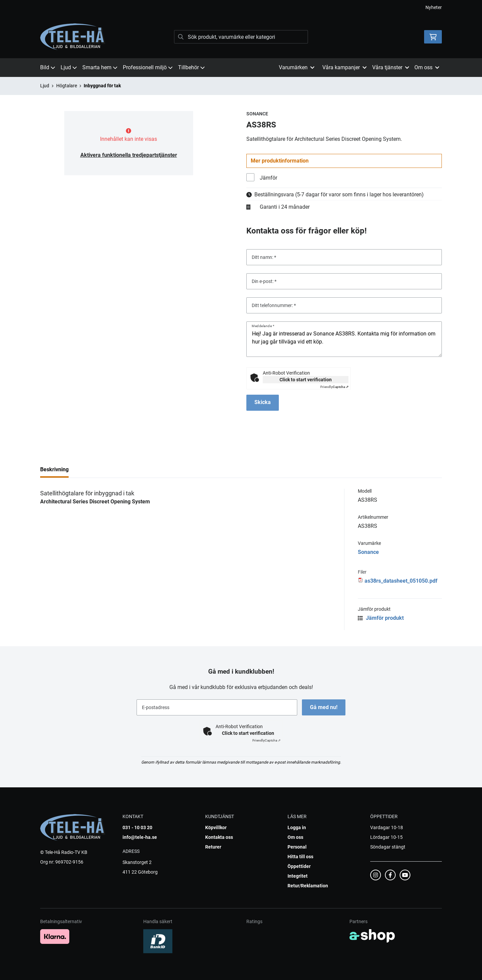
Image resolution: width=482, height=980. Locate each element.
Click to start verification (306, 380)
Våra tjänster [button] (391, 67)
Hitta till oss (300, 857)
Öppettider (299, 866)
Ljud (69, 67)
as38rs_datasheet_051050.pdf (401, 581)
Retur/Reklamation (308, 886)
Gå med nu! (324, 707)
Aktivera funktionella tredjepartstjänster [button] (129, 155)
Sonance (368, 552)
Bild (48, 67)
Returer (213, 847)
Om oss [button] (427, 67)
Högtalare (67, 86)
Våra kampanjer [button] (344, 67)
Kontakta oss (219, 837)
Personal (297, 847)
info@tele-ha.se (140, 837)
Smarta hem (100, 67)
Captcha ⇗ (334, 387)
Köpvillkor (216, 827)
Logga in (297, 827)
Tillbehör (191, 67)
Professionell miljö (148, 67)
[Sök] (241, 37)
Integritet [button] (298, 876)
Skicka (263, 402)
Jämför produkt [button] (381, 618)
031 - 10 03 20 (137, 827)
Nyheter (434, 7)
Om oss (295, 837)
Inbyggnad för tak (102, 86)
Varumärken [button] (297, 67)
